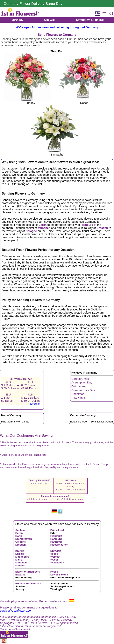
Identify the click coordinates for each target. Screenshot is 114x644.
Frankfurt (56, 536)
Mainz (19, 560)
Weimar (55, 557)
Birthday (18, 20)
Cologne (31, 231)
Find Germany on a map (15, 422)
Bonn (19, 536)
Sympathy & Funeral (90, 20)
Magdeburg (22, 557)
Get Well (50, 20)
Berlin (43, 225)
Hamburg (87, 225)
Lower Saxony (59, 575)
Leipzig (20, 554)
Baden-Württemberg (28, 572)
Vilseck (55, 554)
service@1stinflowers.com (68, 499)
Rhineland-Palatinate (28, 584)
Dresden (102, 228)
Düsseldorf (57, 530)
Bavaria (20, 575)
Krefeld (20, 551)
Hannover (56, 542)
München (44, 228)
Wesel (54, 560)
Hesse (54, 572)
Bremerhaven (24, 539)
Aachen (20, 530)
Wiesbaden (57, 563)
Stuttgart (56, 551)
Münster (20, 565)
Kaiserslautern (59, 545)
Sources (35, 404)
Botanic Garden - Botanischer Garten (92, 422)
